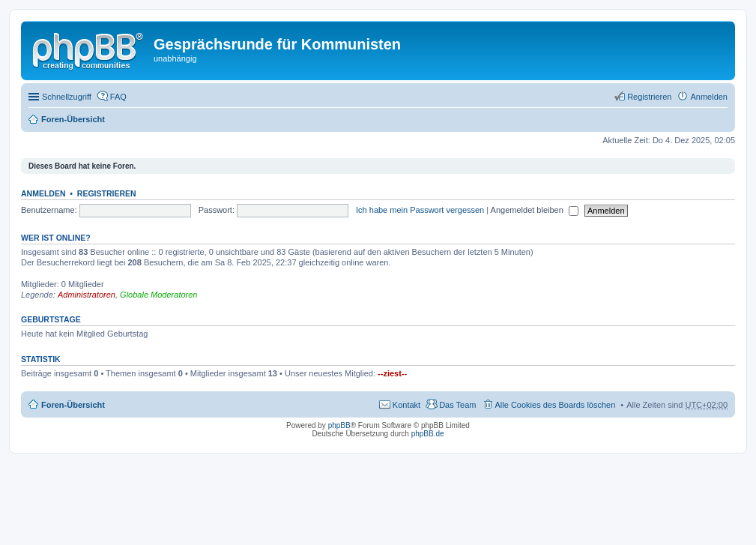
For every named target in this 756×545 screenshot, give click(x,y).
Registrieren (107, 193)
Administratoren (87, 295)
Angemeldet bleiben (535, 210)
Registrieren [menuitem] (649, 97)
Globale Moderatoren (158, 295)
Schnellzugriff (67, 97)
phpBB (339, 425)
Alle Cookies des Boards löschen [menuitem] (556, 405)
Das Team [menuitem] (457, 405)
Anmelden (43, 193)
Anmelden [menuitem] (709, 97)
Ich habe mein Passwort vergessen (420, 210)
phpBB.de (428, 434)
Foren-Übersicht (73, 119)
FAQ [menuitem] (118, 97)
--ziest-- (392, 373)
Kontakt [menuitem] (406, 405)
